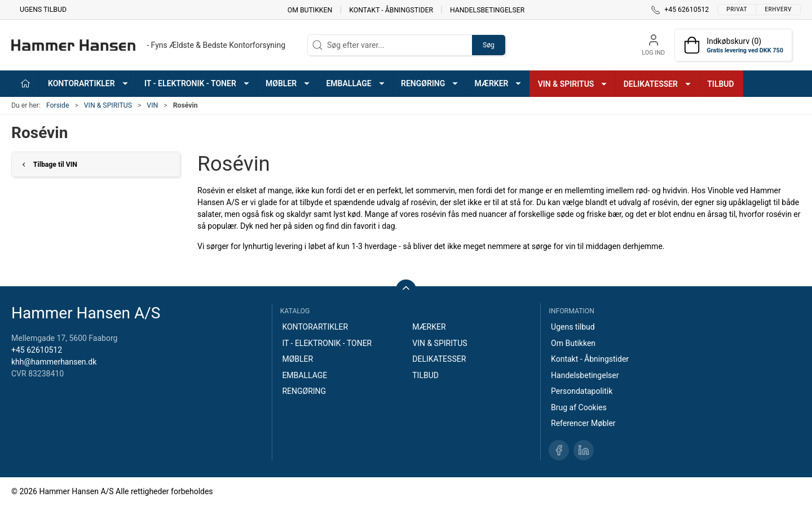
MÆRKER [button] (499, 83)
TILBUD (720, 84)
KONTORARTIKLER (315, 327)
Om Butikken (310, 10)
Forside (58, 105)
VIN (152, 105)
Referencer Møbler (583, 423)
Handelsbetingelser (487, 10)
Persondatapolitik (582, 391)
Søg (489, 45)
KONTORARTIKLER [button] (89, 83)
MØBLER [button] (288, 83)
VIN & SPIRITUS (108, 105)
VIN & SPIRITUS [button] (573, 84)
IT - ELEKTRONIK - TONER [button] (197, 83)
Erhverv (778, 9)
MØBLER (297, 359)
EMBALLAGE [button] (356, 83)
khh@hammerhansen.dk (54, 362)
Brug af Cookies (579, 407)
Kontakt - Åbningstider (391, 10)
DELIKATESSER (439, 359)
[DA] (148, 45)
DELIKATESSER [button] (658, 84)
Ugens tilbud (43, 10)
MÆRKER (429, 327)
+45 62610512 (37, 350)
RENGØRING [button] (430, 83)
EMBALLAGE (304, 375)
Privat (737, 9)
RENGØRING (304, 391)
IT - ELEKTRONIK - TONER (327, 343)
